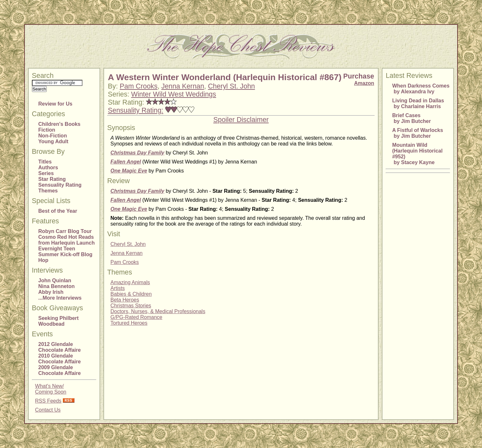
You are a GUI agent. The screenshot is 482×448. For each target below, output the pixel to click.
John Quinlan (55, 280)
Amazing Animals (130, 282)
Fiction (47, 130)
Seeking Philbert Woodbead (58, 321)
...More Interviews (60, 298)
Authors (48, 168)
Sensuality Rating (60, 185)
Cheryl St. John (231, 86)
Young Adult (53, 141)
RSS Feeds (48, 401)
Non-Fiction (53, 136)
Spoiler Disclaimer (241, 120)
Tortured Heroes (129, 323)
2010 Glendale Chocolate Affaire (60, 359)
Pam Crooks (139, 86)
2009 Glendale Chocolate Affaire (60, 370)
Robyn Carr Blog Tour (65, 231)
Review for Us (55, 104)
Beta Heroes (125, 300)
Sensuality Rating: (136, 110)
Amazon (364, 83)
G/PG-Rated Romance (136, 317)
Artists (118, 288)
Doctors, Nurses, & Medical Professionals (158, 311)
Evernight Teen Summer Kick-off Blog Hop (65, 254)
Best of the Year (58, 211)
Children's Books (59, 124)
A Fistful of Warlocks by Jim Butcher (418, 133)
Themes (48, 191)
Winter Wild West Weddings (174, 94)
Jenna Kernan (183, 86)
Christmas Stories (131, 306)
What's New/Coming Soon (51, 389)
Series (46, 173)
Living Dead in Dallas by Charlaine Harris (418, 103)
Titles (45, 162)
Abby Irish (51, 292)
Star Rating (52, 179)
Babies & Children (131, 294)
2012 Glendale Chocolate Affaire (60, 347)
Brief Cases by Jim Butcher (411, 118)
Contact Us (48, 410)
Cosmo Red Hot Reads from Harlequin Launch (67, 240)
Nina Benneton (57, 286)
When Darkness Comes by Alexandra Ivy (421, 89)
